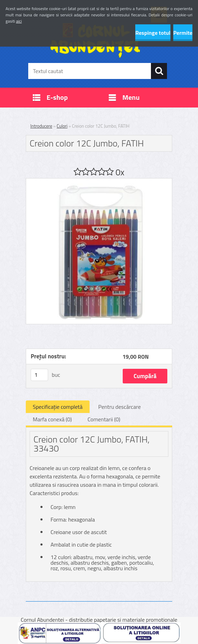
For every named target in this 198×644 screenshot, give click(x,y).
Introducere (41, 126)
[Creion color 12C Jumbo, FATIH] (99, 181)
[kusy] (39, 375)
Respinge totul (153, 33)
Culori (62, 126)
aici (19, 21)
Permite (183, 33)
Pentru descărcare (120, 407)
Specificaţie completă (58, 407)
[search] (159, 71)
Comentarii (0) (104, 419)
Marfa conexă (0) (52, 419)
